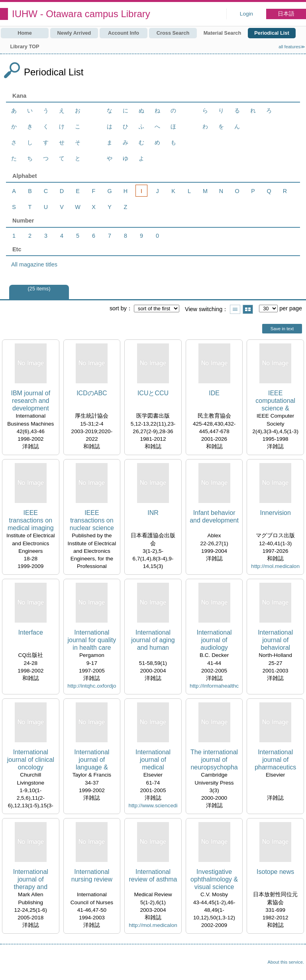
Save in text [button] (282, 329)
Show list (235, 309)
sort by (118, 308)
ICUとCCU (153, 393)
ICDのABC (92, 393)
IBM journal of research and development (30, 401)
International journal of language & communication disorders (92, 760)
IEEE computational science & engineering (275, 401)
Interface (31, 632)
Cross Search (173, 33)
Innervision (275, 513)
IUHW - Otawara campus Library (81, 14)
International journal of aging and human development (153, 640)
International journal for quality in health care (92, 640)
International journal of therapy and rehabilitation (30, 880)
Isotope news (275, 872)
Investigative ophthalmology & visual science (214, 879)
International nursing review (92, 875)
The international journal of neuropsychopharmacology (214, 760)
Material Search (223, 33)
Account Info (124, 33)
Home (25, 33)
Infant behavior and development (214, 517)
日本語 (286, 14)
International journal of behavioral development (275, 640)
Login (246, 14)
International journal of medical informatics (153, 760)
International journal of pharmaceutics (275, 760)
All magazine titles (34, 264)
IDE (214, 393)
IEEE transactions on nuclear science (92, 520)
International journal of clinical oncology (31, 760)
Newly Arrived (74, 33)
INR (153, 513)
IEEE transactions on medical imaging (31, 520)
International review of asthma (153, 875)
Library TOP (25, 46)
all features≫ (292, 47)
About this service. (286, 962)
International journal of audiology (214, 640)
